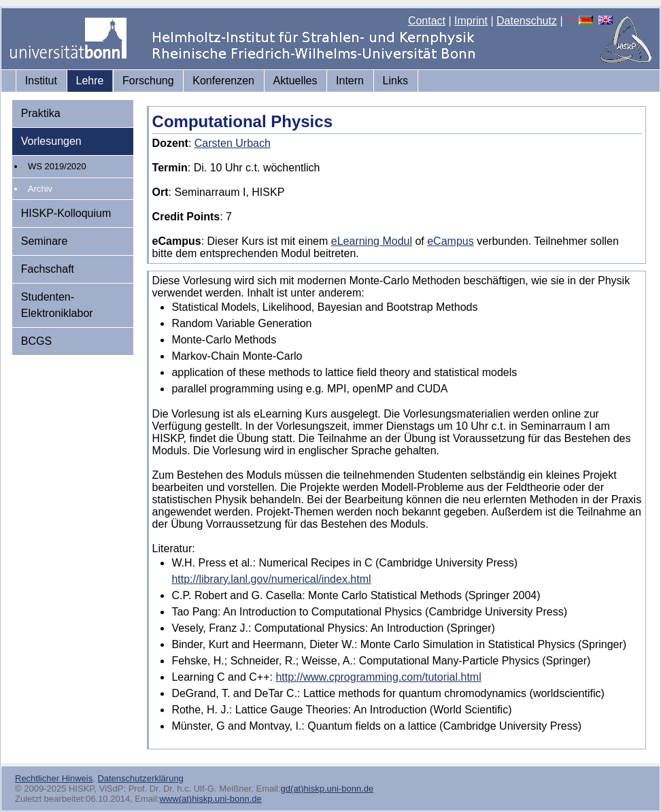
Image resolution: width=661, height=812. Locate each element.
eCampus (450, 241)
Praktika (41, 113)
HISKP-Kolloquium (66, 213)
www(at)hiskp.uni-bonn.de (210, 799)
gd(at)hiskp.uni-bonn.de (327, 789)
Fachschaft (48, 269)
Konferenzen (223, 81)
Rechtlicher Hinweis (54, 778)
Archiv (40, 189)
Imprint (471, 21)
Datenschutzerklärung (140, 778)
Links (395, 81)
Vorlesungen (51, 141)
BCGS (36, 341)
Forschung (148, 81)
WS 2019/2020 (57, 166)
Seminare (44, 241)
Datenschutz (527, 21)
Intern (350, 81)
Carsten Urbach (233, 143)
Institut (41, 81)
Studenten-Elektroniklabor (57, 305)
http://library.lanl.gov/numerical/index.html (271, 579)
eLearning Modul (372, 241)
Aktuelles (295, 81)
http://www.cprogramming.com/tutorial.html (378, 677)
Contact (427, 21)
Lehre (90, 81)
